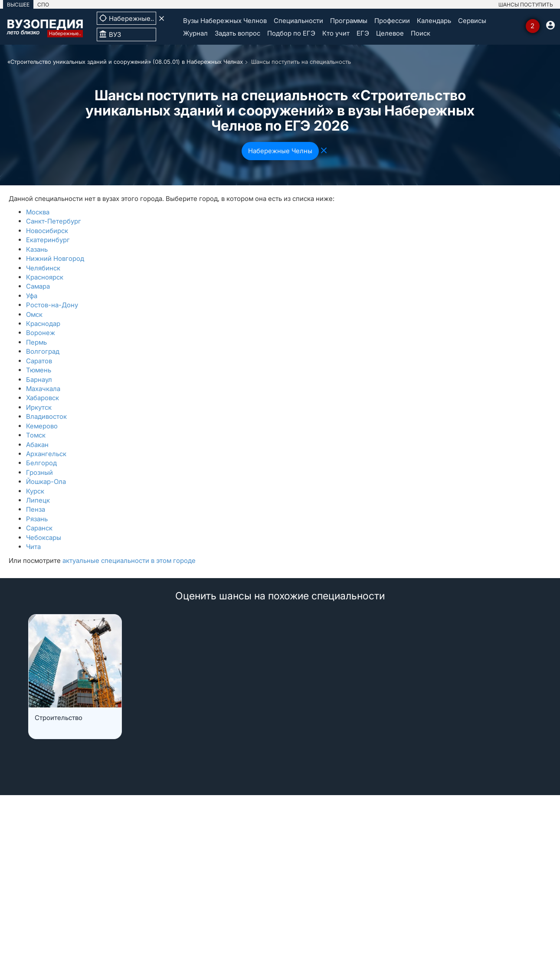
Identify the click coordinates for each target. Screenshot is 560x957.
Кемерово (42, 426)
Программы (349, 21)
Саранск (39, 528)
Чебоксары (44, 538)
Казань (37, 249)
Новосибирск (47, 231)
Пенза (36, 509)
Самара (38, 286)
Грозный (39, 472)
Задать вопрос (237, 33)
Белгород (41, 463)
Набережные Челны (280, 151)
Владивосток (46, 416)
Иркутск (39, 407)
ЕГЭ (363, 33)
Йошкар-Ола (46, 482)
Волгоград (43, 351)
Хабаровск (43, 398)
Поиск (421, 33)
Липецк (38, 500)
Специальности (298, 21)
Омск (34, 314)
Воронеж (41, 333)
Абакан (37, 445)
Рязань (37, 519)
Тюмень (39, 370)
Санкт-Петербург (54, 221)
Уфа (32, 296)
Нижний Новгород (55, 258)
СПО (43, 5)
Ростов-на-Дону (52, 305)
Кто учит (336, 33)
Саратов (39, 361)
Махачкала (43, 389)
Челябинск (43, 268)
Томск (36, 435)
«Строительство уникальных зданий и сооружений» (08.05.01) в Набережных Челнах (125, 62)
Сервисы (472, 21)
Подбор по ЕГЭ (291, 33)
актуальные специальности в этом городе (129, 561)
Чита (33, 547)
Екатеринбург (48, 240)
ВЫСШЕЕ (18, 5)
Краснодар (43, 324)
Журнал (195, 33)
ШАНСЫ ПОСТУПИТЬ (526, 5)
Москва (38, 212)
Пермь (36, 342)
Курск (35, 491)
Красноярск (45, 277)
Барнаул (39, 380)
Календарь (434, 21)
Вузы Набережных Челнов (225, 21)
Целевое (390, 33)
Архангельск (46, 454)
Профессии (392, 21)
